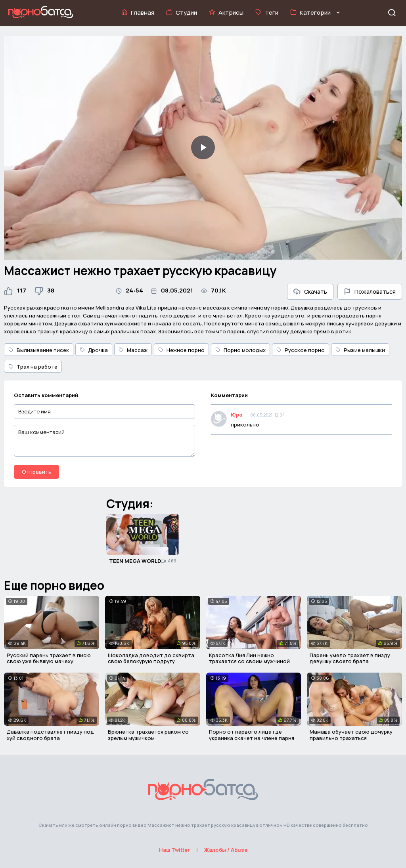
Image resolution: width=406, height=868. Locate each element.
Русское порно (301, 350)
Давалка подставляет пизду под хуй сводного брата (50, 735)
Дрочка (94, 350)
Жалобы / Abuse (226, 850)
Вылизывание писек (39, 350)
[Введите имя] (104, 412)
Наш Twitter (174, 850)
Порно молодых (240, 350)
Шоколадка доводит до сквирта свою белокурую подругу (151, 658)
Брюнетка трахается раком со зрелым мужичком (148, 735)
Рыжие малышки (360, 350)
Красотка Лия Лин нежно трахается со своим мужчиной (249, 658)
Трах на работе (33, 367)
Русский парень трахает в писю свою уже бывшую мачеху (49, 658)
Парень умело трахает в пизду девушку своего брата (350, 658)
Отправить (36, 472)
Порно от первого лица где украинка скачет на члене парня (252, 735)
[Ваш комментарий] (104, 441)
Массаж (133, 350)
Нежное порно (181, 350)
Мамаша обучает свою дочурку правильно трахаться (351, 735)
